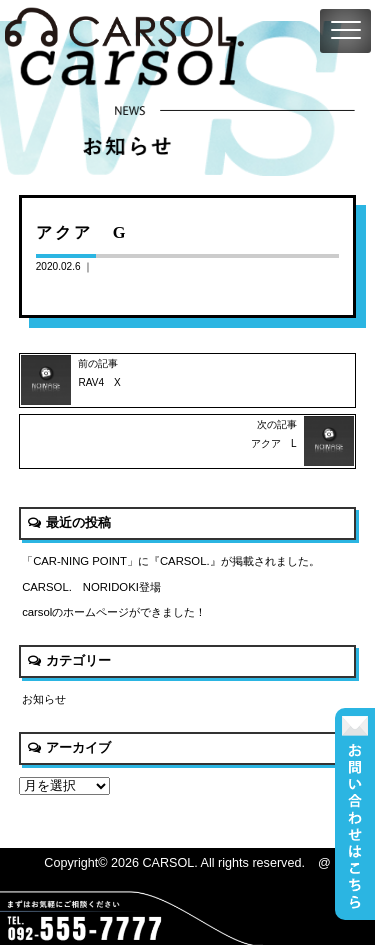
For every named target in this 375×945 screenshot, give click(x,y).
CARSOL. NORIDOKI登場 (91, 587)
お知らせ (44, 699)
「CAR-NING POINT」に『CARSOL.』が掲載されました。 (171, 561)
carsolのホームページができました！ (114, 612)
